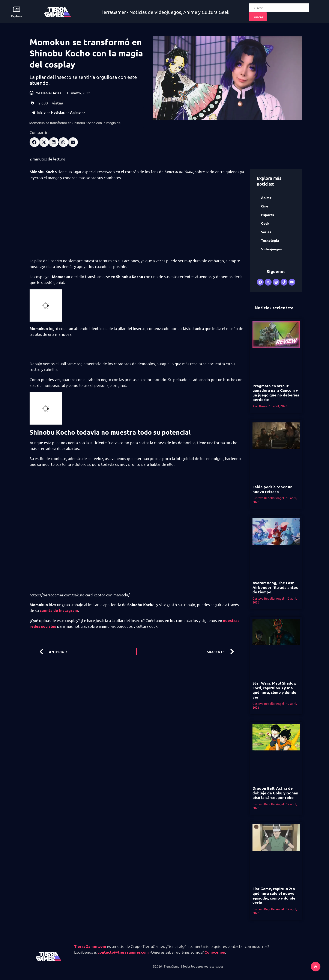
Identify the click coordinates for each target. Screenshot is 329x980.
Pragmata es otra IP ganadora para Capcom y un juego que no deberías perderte (276, 393)
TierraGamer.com (90, 946)
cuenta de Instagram (59, 610)
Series (266, 232)
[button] (34, 142)
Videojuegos (271, 249)
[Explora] (16, 9)
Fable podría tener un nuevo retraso (273, 489)
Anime (75, 112)
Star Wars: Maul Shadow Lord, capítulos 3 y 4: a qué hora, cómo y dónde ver (274, 690)
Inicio (39, 112)
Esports (267, 215)
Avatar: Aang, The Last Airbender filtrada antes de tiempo (275, 587)
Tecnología (270, 240)
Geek (265, 223)
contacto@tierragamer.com (123, 952)
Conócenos (215, 952)
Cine (265, 206)
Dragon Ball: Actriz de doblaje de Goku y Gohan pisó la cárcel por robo (275, 793)
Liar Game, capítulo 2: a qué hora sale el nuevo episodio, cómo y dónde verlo (274, 895)
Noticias (58, 112)
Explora (16, 16)
